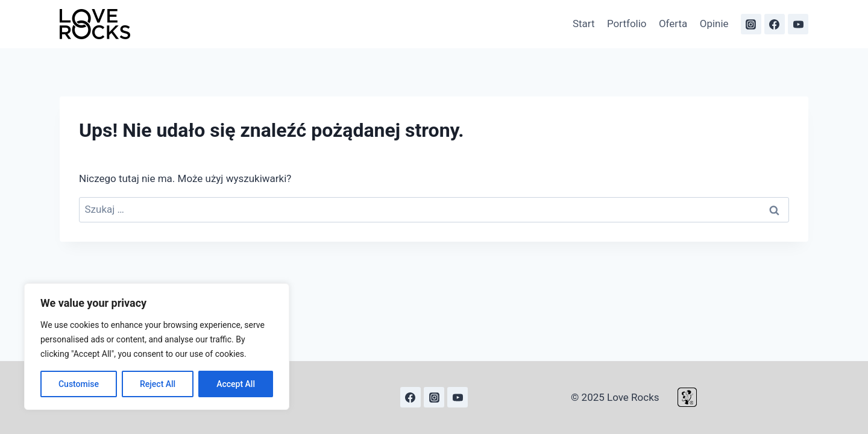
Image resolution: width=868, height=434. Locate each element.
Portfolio (627, 24)
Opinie (714, 24)
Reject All (158, 384)
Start (584, 24)
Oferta (673, 24)
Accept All (236, 384)
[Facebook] (775, 24)
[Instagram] (751, 24)
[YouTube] (798, 24)
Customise (79, 384)
